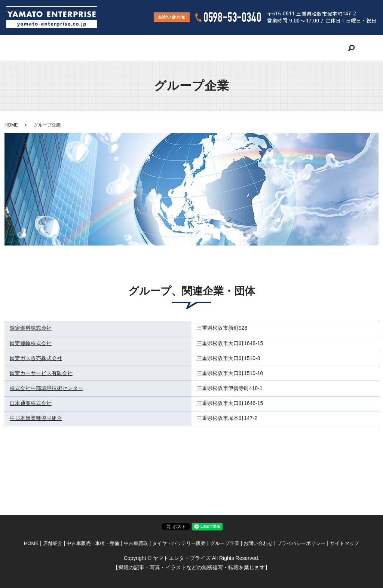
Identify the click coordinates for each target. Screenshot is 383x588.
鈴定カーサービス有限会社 (41, 373)
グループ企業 (279, 48)
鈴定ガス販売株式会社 (36, 358)
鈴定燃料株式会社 (31, 328)
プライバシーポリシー (301, 543)
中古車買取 (170, 48)
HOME (30, 48)
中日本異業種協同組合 (36, 418)
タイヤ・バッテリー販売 (224, 48)
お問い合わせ (322, 48)
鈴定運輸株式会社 (31, 343)
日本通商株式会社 (31, 403)
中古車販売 (95, 48)
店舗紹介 (60, 48)
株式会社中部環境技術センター (46, 388)
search (355, 48)
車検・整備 (132, 48)
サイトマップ (344, 543)
